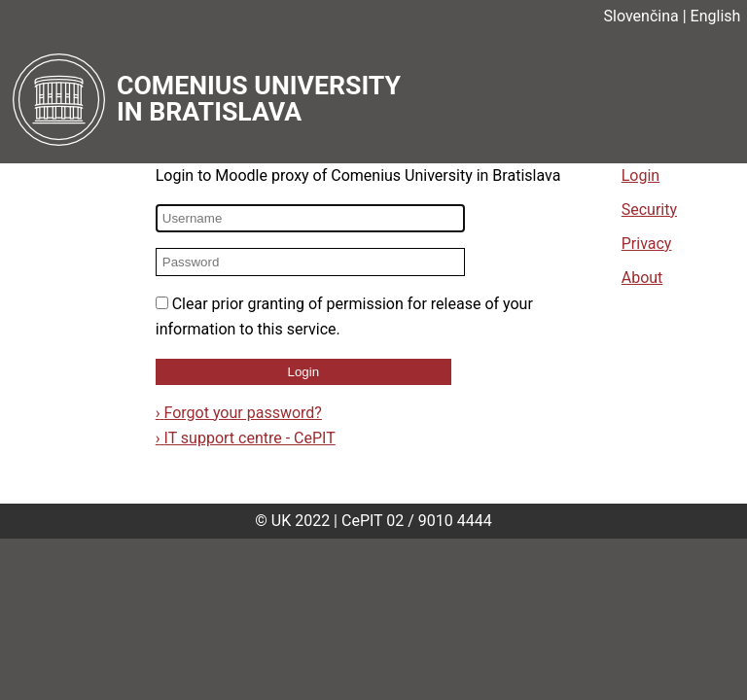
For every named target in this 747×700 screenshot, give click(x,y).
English (716, 16)
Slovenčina (641, 16)
